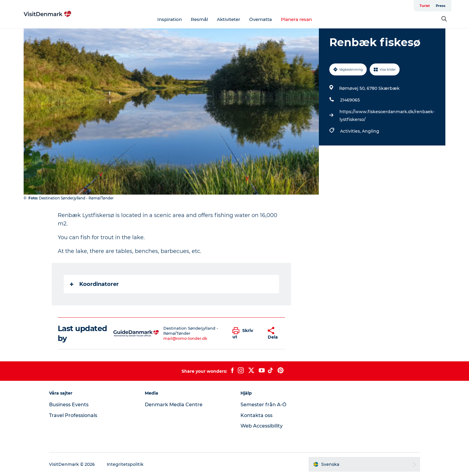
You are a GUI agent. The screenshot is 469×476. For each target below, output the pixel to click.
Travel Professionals (73, 415)
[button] (246, 333)
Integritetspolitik (125, 464)
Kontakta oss (256, 415)
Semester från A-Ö (263, 405)
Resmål (199, 19)
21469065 (350, 100)
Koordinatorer (94, 284)
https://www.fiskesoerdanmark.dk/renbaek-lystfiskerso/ (387, 116)
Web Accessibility (262, 426)
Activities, (351, 131)
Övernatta (261, 19)
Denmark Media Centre (174, 405)
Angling (371, 131)
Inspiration (170, 19)
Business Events (69, 405)
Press (441, 6)
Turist (425, 6)
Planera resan (296, 19)
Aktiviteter (229, 19)
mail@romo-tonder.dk (185, 338)
